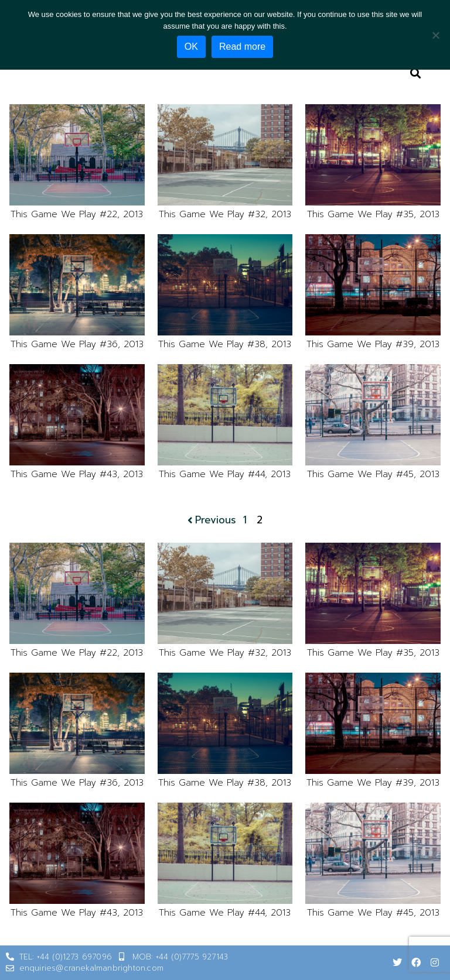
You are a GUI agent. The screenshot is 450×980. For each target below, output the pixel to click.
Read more (242, 47)
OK (191, 47)
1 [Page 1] (245, 520)
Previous (210, 520)
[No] (435, 35)
